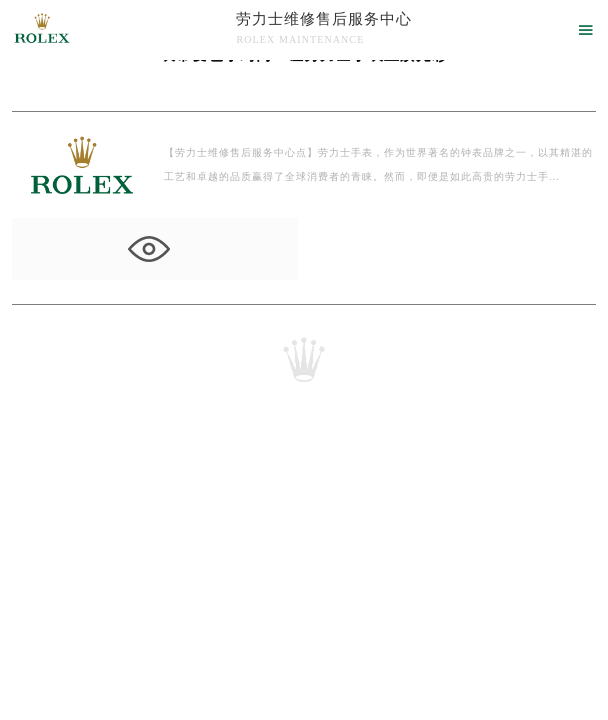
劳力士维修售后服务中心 (324, 19)
